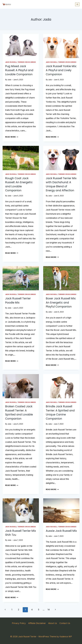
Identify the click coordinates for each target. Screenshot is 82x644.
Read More (12, 137)
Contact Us (65, 623)
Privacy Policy (19, 623)
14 (49, 610)
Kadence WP (66, 637)
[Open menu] (77, 4)
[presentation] (21, 46)
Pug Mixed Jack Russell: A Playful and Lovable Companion (19, 70)
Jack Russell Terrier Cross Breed (20, 62)
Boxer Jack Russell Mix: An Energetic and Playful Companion (61, 303)
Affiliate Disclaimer (37, 623)
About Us (53, 623)
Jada (9, 80)
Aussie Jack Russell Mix (61, 531)
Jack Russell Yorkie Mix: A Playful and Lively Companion (61, 70)
